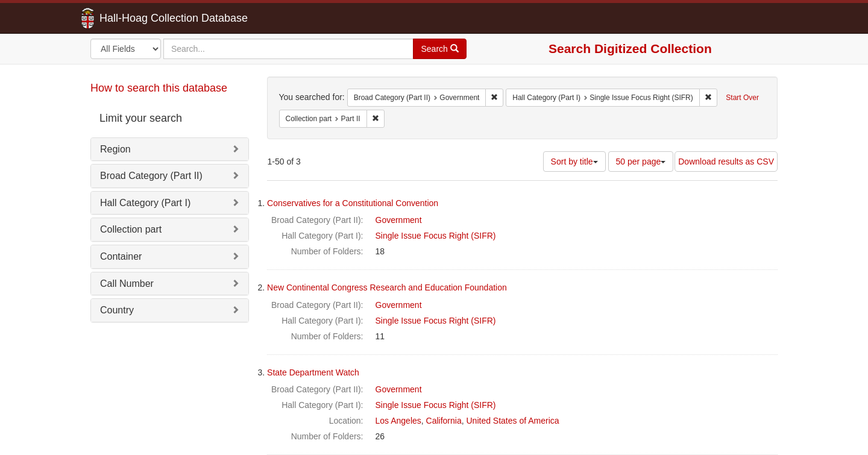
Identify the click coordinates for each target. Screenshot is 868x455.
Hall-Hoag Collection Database (136, 18)
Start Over (742, 98)
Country (117, 310)
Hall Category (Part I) (145, 203)
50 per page (641, 162)
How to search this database (159, 88)
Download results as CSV (726, 162)
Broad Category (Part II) (151, 176)
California (444, 421)
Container (121, 256)
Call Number (127, 284)
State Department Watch (313, 372)
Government (399, 220)
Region (115, 149)
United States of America (513, 421)
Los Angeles (398, 421)
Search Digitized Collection (630, 49)
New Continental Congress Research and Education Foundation (387, 287)
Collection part (131, 229)
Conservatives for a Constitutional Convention (353, 203)
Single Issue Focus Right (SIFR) (436, 236)
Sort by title (574, 162)
